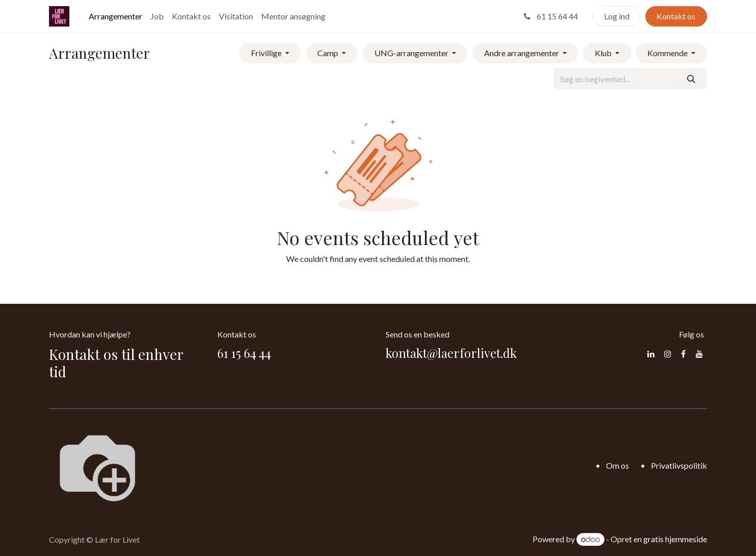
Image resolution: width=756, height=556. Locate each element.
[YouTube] (699, 354)
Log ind (617, 16)
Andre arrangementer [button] (522, 53)
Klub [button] (604, 53)
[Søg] (691, 79)
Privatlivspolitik (679, 465)
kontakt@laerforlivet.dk (451, 353)
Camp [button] (329, 53)
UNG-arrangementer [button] (412, 53)
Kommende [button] (668, 53)
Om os (618, 465)
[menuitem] (116, 16)
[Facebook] (683, 354)
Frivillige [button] (267, 53)
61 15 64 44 (550, 16)
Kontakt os (676, 16)
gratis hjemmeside (675, 539)
